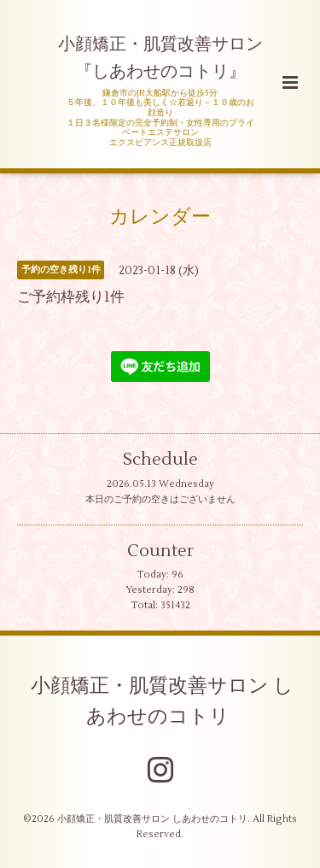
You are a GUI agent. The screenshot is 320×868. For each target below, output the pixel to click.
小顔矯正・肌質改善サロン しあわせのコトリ (162, 701)
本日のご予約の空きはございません (160, 499)
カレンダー (160, 217)
